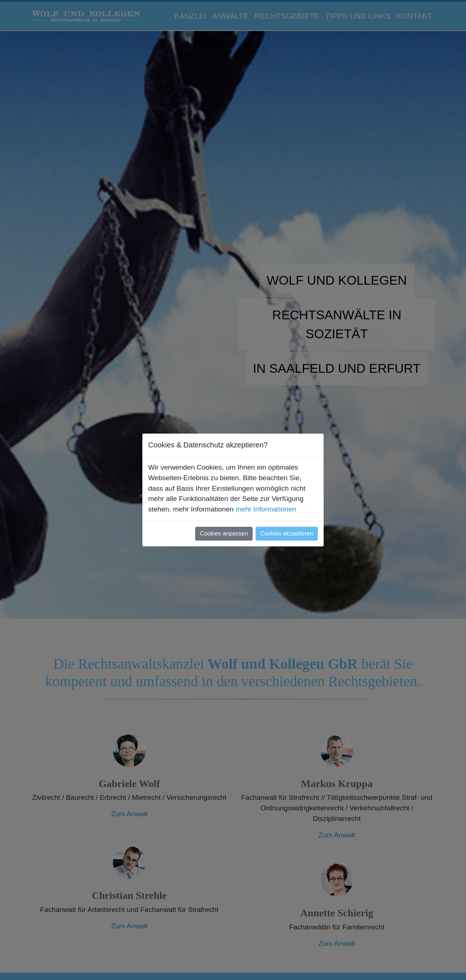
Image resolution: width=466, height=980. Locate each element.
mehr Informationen (266, 509)
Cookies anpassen (224, 534)
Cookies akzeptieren (287, 534)
